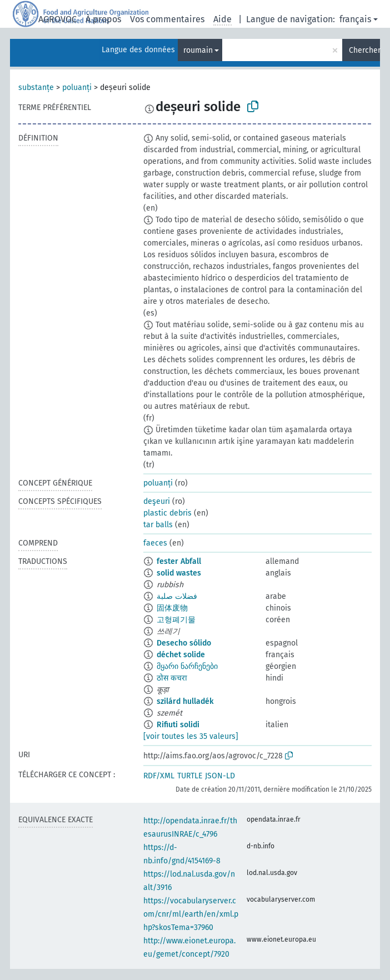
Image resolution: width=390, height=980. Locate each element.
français (355, 19)
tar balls (158, 525)
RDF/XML (159, 776)
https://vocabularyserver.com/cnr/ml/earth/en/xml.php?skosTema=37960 (191, 914)
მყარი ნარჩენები (187, 666)
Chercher (364, 50)
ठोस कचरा (172, 678)
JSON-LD (220, 776)
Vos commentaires (167, 19)
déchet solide (181, 655)
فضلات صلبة (177, 596)
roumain (198, 50)
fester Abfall (179, 561)
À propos (103, 19)
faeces (155, 543)
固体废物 (172, 608)
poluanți (77, 87)
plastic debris (167, 513)
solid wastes (179, 573)
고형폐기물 (176, 620)
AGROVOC (57, 19)
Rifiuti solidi (178, 725)
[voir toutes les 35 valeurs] (191, 736)
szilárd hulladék (185, 701)
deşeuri (157, 501)
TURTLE (190, 776)
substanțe (36, 87)
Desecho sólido (184, 643)
